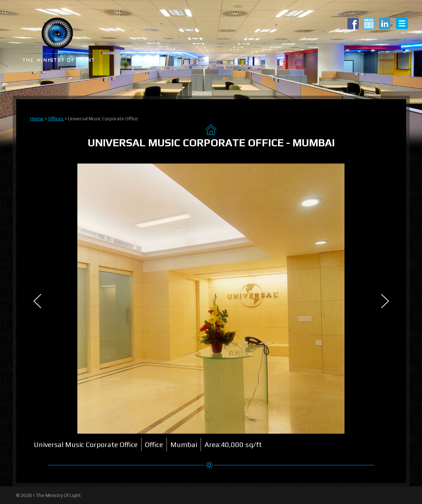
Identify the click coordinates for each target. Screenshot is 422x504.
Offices (56, 119)
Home (37, 119)
